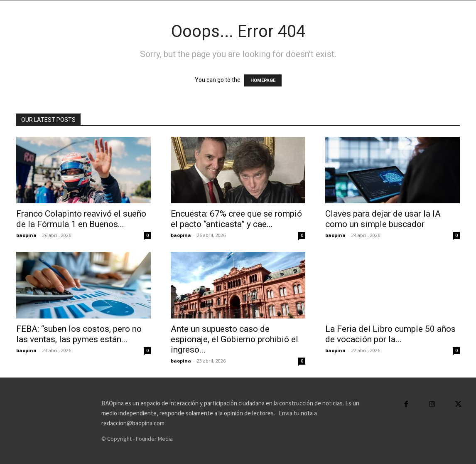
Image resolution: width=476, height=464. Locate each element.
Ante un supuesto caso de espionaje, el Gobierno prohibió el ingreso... (234, 339)
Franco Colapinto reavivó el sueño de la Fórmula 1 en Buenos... (81, 219)
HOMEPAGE (263, 80)
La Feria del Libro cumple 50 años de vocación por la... (390, 334)
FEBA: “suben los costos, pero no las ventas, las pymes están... (79, 334)
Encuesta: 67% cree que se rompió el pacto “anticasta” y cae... (236, 219)
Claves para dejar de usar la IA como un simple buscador (383, 219)
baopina (26, 235)
